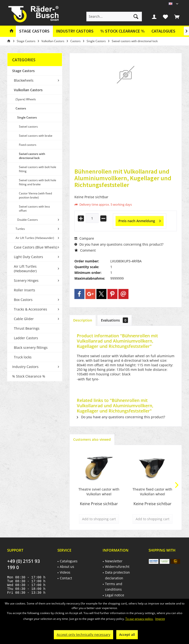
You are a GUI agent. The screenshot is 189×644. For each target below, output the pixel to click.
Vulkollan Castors (28, 90)
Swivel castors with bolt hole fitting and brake (38, 182)
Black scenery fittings (31, 347)
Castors (21, 108)
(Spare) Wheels (26, 99)
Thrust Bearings (27, 328)
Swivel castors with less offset (34, 209)
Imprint (160, 619)
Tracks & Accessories (31, 309)
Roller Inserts (25, 290)
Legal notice (115, 595)
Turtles (20, 229)
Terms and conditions (114, 587)
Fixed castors (28, 145)
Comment (85, 250)
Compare (84, 238)
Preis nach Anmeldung (140, 220)
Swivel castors (28, 127)
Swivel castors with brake (36, 136)
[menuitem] (177, 17)
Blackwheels (24, 80)
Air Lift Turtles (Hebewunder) (35, 238)
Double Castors (28, 220)
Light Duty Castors (28, 257)
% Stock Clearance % (29, 376)
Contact (66, 578)
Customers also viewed (92, 439)
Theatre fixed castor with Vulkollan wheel (152, 492)
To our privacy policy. (139, 619)
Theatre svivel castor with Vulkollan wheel (99, 492)
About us (67, 567)
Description (83, 320)
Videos (65, 572)
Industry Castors (25, 367)
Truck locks (23, 357)
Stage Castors (23, 71)
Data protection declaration (117, 575)
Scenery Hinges (26, 280)
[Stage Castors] (34, 31)
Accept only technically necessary (83, 635)
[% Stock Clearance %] (122, 31)
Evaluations (114, 320)
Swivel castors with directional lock (32, 156)
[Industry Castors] (75, 31)
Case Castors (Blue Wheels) (36, 247)
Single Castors (27, 117)
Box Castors (23, 300)
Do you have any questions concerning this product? (119, 244)
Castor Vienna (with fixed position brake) (35, 195)
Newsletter (114, 561)
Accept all (127, 635)
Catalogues (163, 31)
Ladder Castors (26, 338)
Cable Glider (24, 319)
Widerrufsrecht (117, 567)
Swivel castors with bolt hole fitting (38, 169)
